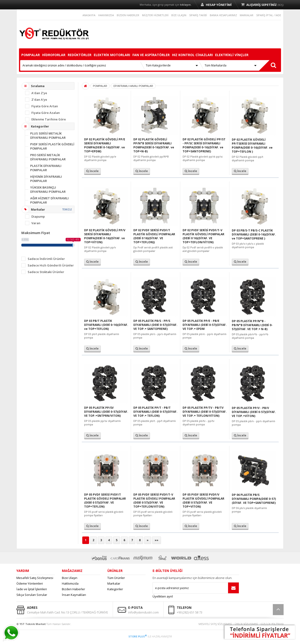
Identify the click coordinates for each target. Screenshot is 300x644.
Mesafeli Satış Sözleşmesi (35, 578)
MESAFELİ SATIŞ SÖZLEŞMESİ (215, 624)
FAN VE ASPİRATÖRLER (151, 55)
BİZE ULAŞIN (179, 15)
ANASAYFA (89, 15)
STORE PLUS (138, 636)
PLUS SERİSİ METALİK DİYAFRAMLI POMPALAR (48, 135)
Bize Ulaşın (70, 578)
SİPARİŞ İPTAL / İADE (269, 15)
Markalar (114, 583)
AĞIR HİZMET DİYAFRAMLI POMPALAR (49, 200)
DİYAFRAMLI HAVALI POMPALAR (133, 86)
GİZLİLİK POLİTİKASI (272, 624)
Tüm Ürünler (116, 578)
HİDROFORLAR (54, 55)
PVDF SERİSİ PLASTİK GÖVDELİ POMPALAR (52, 146)
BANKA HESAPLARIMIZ (223, 15)
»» (157, 540)
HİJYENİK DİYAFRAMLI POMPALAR (46, 179)
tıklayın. (186, 5)
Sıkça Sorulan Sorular (32, 595)
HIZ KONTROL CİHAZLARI (192, 55)
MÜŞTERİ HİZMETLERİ (155, 15)
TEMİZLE (67, 209)
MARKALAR (247, 15)
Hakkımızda (70, 583)
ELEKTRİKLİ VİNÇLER (232, 55)
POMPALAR (31, 55)
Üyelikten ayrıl (163, 596)
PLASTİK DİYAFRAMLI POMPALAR (46, 168)
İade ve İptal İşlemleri (32, 589)
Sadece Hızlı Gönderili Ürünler (51, 265)
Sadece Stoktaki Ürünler (46, 272)
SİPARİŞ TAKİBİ (198, 15)
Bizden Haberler (73, 589)
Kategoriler (115, 589)
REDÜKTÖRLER (80, 55)
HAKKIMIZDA (106, 15)
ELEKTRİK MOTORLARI (112, 55)
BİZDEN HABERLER (128, 15)
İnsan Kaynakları (74, 595)
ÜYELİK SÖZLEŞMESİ (246, 624)
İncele (92, 171)
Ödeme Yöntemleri (30, 583)
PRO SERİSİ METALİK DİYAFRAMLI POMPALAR (48, 157)
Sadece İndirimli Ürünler (46, 259)
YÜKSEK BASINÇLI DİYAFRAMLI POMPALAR (48, 189)
